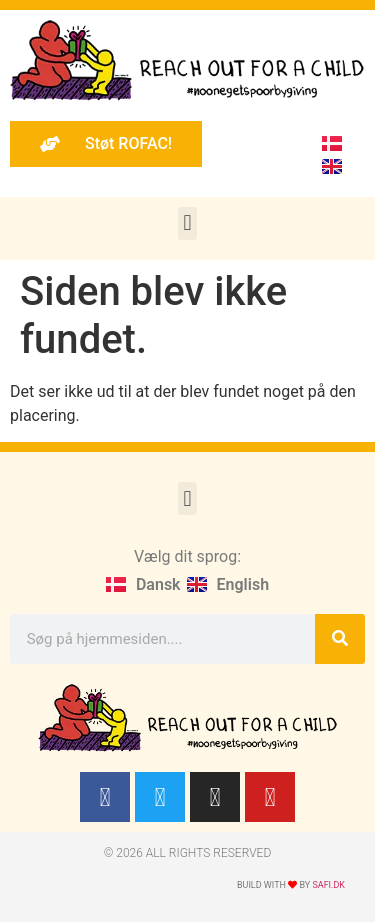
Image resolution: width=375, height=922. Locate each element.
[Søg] (340, 639)
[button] (187, 223)
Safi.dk (328, 885)
